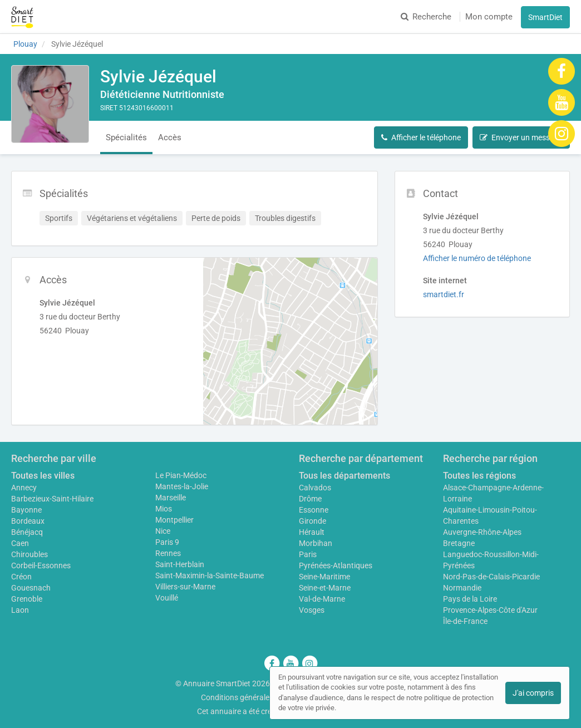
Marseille (171, 498)
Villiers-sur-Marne (185, 587)
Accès (170, 137)
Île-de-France (465, 621)
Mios (164, 509)
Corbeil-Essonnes (41, 565)
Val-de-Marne (322, 599)
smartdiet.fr (444, 294)
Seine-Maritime (324, 577)
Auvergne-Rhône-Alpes (482, 532)
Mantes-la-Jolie (182, 486)
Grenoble (27, 599)
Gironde (312, 521)
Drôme (310, 499)
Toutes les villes (43, 476)
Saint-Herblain (180, 564)
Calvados (315, 488)
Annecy (24, 488)
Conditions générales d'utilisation (258, 697)
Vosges (312, 610)
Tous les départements (344, 476)
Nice (163, 531)
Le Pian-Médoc (181, 475)
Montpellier (174, 520)
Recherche (426, 17)
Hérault (312, 532)
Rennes (168, 553)
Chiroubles (29, 554)
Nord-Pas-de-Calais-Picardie (491, 577)
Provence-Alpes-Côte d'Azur (490, 610)
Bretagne (459, 543)
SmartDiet (545, 17)
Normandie (462, 588)
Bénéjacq (27, 532)
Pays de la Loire (470, 599)
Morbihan (316, 543)
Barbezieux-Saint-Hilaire (52, 499)
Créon (21, 577)
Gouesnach (31, 588)
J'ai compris (533, 693)
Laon (20, 610)
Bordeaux (28, 521)
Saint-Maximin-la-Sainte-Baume (210, 575)
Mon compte (489, 17)
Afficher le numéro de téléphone (477, 258)
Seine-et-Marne (325, 588)
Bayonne (26, 510)
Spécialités (126, 137)
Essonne (314, 510)
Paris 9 (167, 542)
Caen (20, 543)
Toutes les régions (479, 476)
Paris (308, 554)
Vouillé (167, 598)
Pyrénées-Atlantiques (336, 565)
